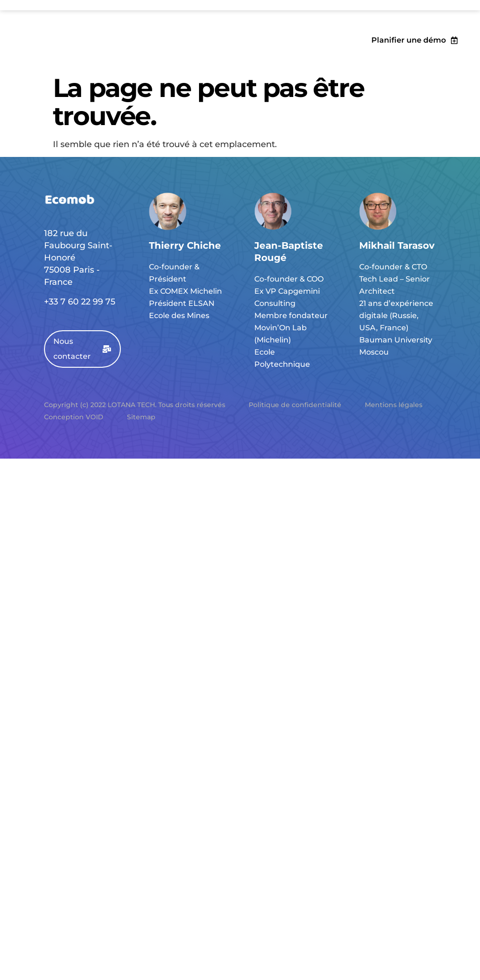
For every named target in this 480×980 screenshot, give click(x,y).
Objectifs (30, 48)
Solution (75, 48)
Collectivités (126, 48)
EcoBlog (225, 48)
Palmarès (180, 48)
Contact (268, 48)
